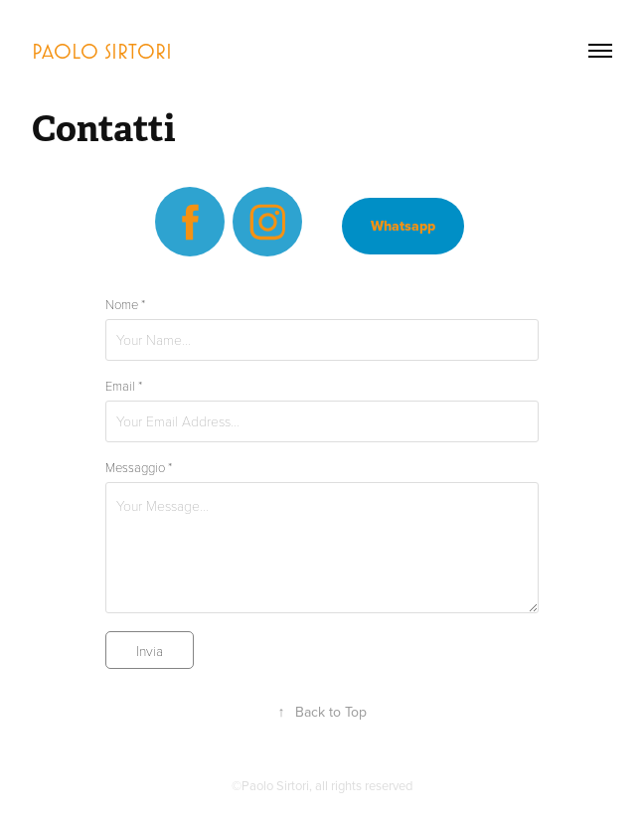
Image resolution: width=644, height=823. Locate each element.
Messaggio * (139, 467)
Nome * (125, 304)
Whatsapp (403, 226)
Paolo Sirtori (102, 51)
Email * (124, 386)
